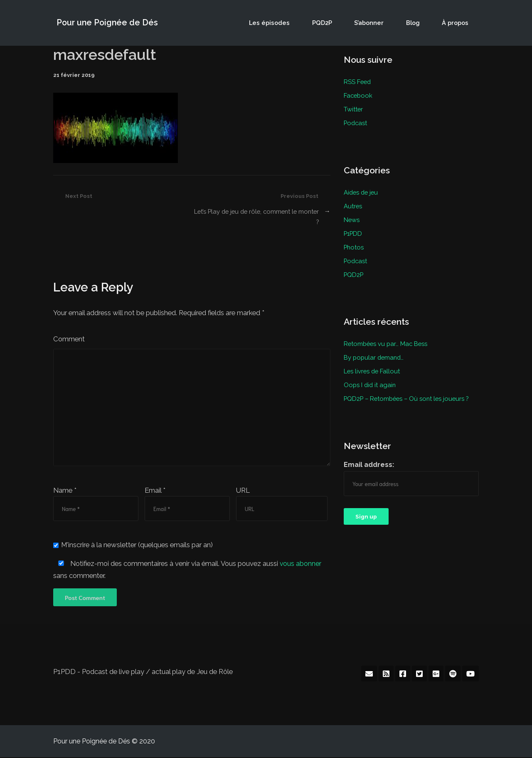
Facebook (359, 95)
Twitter (354, 108)
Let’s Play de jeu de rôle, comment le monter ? (265, 217)
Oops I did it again (371, 379)
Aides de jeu (362, 190)
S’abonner (386, 23)
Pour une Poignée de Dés (106, 23)
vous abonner (301, 564)
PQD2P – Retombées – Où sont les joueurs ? (409, 392)
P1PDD (353, 230)
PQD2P (345, 23)
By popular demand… (375, 352)
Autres (353, 204)
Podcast (356, 121)
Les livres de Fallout (373, 365)
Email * (155, 491)
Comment (69, 339)
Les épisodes (299, 23)
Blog (423, 23)
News (352, 217)
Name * (65, 491)
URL (243, 491)
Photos (354, 244)
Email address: (369, 458)
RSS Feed (358, 81)
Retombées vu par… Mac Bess (387, 339)
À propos (458, 23)
